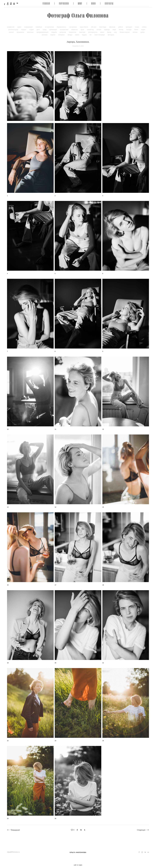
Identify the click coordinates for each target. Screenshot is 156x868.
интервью (62, 33)
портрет (24, 27)
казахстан (75, 27)
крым (83, 27)
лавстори (82, 30)
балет (136, 27)
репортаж (63, 30)
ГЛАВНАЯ (46, 3)
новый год (91, 27)
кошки (137, 25)
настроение (73, 25)
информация (29, 25)
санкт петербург (100, 33)
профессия (11, 25)
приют (19, 25)
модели (53, 33)
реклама (45, 33)
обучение (112, 25)
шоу (116, 30)
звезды (70, 33)
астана (99, 27)
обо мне (94, 25)
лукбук (142, 30)
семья (77, 33)
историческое (50, 25)
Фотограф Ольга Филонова (78, 15)
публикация (53, 27)
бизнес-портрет (125, 30)
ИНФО (94, 3)
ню (91, 33)
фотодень (111, 33)
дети (38, 27)
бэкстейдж (103, 25)
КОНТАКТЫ (109, 3)
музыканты (21, 30)
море (114, 27)
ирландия (129, 25)
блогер (121, 27)
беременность (62, 25)
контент (11, 30)
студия (32, 27)
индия (143, 27)
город (45, 27)
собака (144, 25)
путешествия (64, 27)
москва (135, 30)
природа (107, 27)
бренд (109, 30)
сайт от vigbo (78, 863)
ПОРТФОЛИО (64, 3)
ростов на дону (13, 27)
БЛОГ (80, 3)
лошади (129, 27)
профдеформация (43, 30)
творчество (73, 30)
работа (121, 25)
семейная (39, 25)
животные (30, 30)
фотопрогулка (93, 30)
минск (102, 30)
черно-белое (84, 25)
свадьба (54, 30)
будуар (84, 33)
